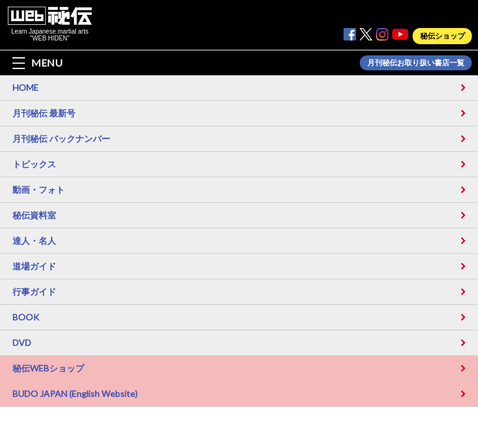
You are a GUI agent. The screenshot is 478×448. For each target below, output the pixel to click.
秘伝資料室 (34, 215)
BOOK (26, 317)
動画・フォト (39, 189)
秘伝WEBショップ (48, 368)
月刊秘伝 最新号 (44, 113)
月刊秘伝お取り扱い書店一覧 (416, 63)
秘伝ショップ (443, 36)
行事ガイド (34, 292)
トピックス (34, 164)
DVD (22, 343)
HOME (26, 87)
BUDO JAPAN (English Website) (75, 394)
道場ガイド (34, 266)
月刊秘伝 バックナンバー (61, 138)
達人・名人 (34, 240)
